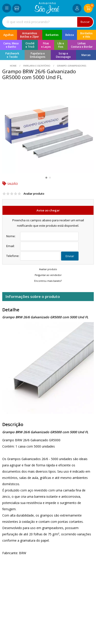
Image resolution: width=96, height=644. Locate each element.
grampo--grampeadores (71, 66)
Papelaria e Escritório (37, 66)
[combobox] (48, 22)
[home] (47, 12)
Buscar (85, 22)
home (14, 66)
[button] (46, 178)
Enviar (70, 256)
